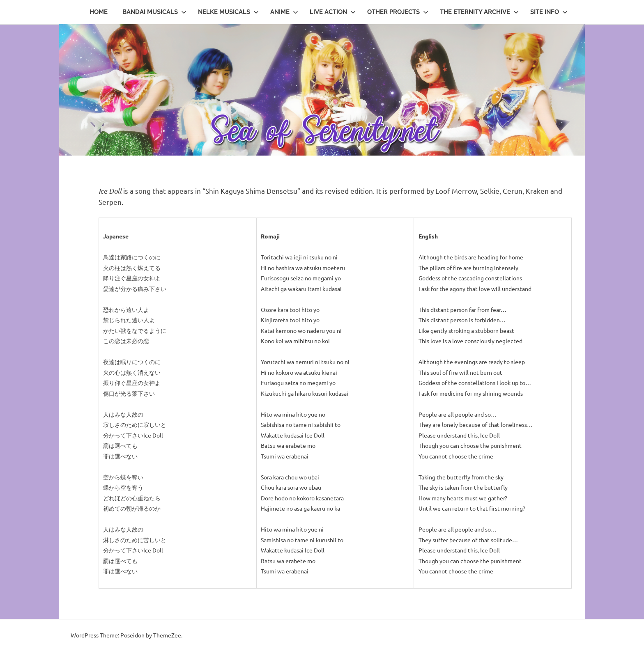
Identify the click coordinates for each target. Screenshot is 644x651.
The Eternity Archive (479, 12)
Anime (284, 12)
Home (99, 12)
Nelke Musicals (228, 12)
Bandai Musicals (154, 12)
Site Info (549, 12)
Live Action (333, 12)
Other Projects (398, 12)
